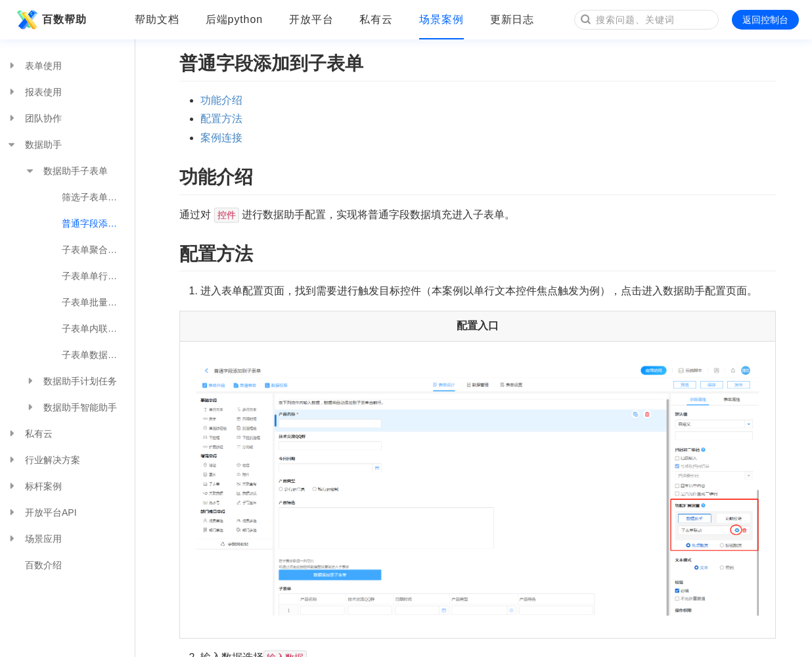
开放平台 (311, 19)
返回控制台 (765, 20)
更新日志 (512, 19)
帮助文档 (157, 19)
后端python (234, 19)
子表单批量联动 (94, 302)
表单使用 (34, 66)
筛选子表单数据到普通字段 (98, 197)
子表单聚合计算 (94, 250)
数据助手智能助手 (71, 407)
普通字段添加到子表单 (98, 223)
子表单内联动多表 (98, 328)
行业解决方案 (43, 460)
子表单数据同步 (94, 355)
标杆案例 (34, 486)
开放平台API (42, 512)
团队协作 (34, 118)
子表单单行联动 (94, 276)
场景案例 (441, 19)
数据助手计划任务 (71, 381)
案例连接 (221, 138)
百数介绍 (43, 565)
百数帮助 (50, 20)
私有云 (376, 19)
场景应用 (34, 539)
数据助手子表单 (66, 171)
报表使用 (34, 92)
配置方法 (221, 119)
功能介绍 (221, 100)
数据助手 (34, 145)
